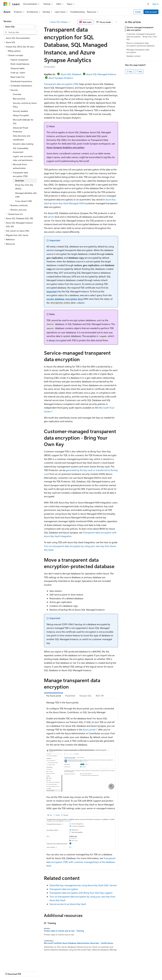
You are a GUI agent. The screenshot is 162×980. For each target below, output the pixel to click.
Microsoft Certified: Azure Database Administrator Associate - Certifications (79, 943)
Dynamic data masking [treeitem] (23, 144)
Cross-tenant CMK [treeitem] (24, 201)
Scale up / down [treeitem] (18, 73)
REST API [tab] (100, 696)
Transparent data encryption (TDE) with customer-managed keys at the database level (81, 862)
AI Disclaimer (9, 971)
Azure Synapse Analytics (61, 78)
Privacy (64, 971)
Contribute (52, 971)
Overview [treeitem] (17, 94)
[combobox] (20, 27)
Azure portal (89, 729)
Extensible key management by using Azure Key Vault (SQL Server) (83, 885)
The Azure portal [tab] (54, 696)
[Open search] (148, 4)
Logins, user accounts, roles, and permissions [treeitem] (23, 158)
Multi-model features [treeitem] (20, 64)
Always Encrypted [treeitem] (21, 115)
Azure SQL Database (60, 22)
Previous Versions (27, 971)
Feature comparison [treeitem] (19, 60)
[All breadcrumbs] (47, 22)
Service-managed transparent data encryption (140, 29)
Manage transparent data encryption (138, 51)
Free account (151, 12)
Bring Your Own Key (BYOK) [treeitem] (24, 187)
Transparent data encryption (64, 889)
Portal (138, 12)
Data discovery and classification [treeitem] (21, 138)
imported (51, 291)
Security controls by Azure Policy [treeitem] (25, 105)
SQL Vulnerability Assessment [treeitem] (21, 150)
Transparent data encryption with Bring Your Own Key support (81, 893)
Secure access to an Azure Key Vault (68, 904)
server (51, 217)
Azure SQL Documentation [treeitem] (18, 38)
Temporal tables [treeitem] (18, 68)
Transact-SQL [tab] (85, 696)
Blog (40, 971)
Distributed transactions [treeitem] (21, 81)
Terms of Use (78, 971)
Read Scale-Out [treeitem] (18, 77)
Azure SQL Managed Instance (101, 74)
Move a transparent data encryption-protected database (140, 44)
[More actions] (116, 22)
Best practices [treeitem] (19, 99)
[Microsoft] (5, 4)
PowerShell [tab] (70, 696)
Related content (134, 56)
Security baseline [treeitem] (20, 111)
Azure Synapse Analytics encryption (65, 147)
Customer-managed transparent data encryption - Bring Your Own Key (142, 37)
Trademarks (93, 971)
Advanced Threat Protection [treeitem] (20, 130)
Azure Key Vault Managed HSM (68, 203)
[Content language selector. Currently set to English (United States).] (17, 964)
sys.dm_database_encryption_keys (65, 299)
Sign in (155, 4)
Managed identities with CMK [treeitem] (26, 195)
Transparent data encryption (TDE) (61, 84)
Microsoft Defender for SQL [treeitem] (23, 122)
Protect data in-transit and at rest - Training (64, 931)
